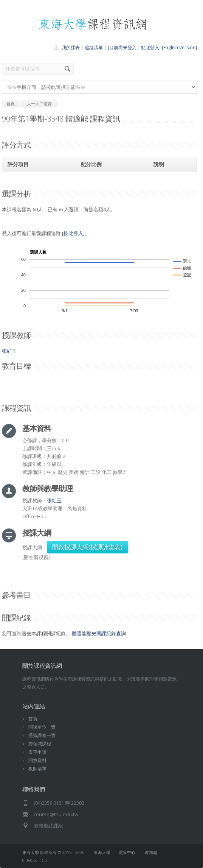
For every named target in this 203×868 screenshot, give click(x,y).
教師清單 (37, 769)
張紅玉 (9, 351)
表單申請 (37, 752)
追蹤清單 (94, 48)
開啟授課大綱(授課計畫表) (87, 547)
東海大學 (31, 852)
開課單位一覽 (42, 727)
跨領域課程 (40, 744)
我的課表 (71, 48)
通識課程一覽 (42, 735)
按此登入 (73, 233)
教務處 (151, 852)
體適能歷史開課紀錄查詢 (99, 633)
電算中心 (127, 852)
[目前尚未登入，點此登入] (134, 48)
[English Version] (179, 48)
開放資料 (37, 760)
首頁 (33, 719)
